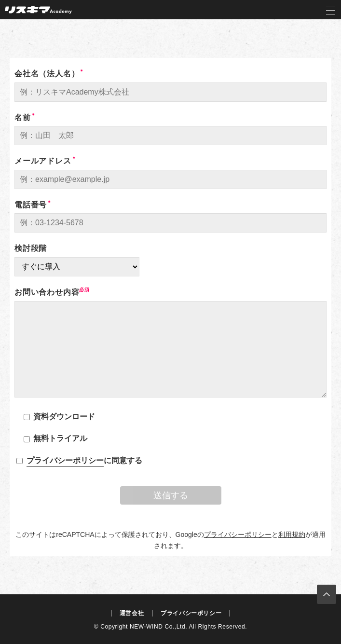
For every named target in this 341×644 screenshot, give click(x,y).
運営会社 (132, 613)
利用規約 (292, 534)
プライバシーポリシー (65, 460)
